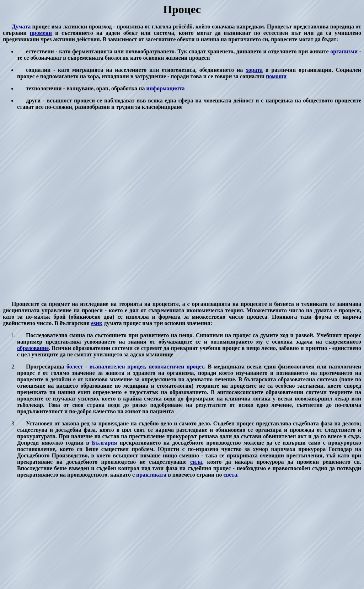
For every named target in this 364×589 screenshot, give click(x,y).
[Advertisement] (182, 206)
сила (196, 462)
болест (75, 367)
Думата (21, 26)
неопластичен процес (176, 367)
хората (254, 70)
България (104, 443)
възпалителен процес (117, 367)
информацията (165, 88)
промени (41, 33)
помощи (276, 76)
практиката (151, 475)
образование (33, 348)
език (97, 323)
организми (344, 51)
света (230, 475)
